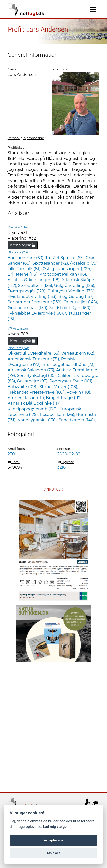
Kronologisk (23, 245)
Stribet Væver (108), (59, 387)
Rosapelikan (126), (58, 414)
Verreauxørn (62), (78, 353)
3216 (62, 467)
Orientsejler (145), (81, 302)
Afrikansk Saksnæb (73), (32, 370)
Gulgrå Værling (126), (75, 285)
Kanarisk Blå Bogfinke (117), (35, 403)
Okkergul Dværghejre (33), (34, 353)
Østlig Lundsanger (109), (67, 269)
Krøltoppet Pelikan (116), (63, 274)
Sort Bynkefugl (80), (37, 376)
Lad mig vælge (55, 827)
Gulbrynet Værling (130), (71, 291)
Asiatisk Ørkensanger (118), (34, 280)
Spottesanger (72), (51, 263)
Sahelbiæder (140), (77, 420)
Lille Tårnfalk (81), (25, 269)
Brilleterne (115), (24, 274)
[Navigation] (93, 10)
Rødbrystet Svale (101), (71, 381)
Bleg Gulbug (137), (76, 297)
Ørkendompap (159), (28, 308)
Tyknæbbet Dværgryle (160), (36, 313)
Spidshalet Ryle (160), (70, 308)
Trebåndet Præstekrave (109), (37, 392)
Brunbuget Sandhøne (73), (69, 364)
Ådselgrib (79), (84, 263)
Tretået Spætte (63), (65, 258)
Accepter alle (53, 840)
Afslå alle (53, 853)
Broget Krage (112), (64, 398)
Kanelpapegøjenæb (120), (33, 409)
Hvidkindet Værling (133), (33, 297)
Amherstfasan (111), (27, 398)
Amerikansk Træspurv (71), (34, 359)
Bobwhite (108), (24, 387)
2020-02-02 (69, 454)
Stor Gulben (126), (36, 285)
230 (11, 454)
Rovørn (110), (79, 392)
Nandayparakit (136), (38, 420)
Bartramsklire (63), (26, 258)
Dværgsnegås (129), (27, 291)
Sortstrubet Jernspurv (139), (35, 302)
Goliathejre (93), (33, 381)
